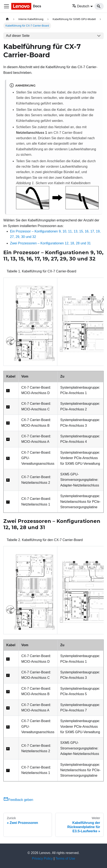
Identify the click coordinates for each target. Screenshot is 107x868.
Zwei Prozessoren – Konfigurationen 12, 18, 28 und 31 (50, 243)
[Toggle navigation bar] (6, 6)
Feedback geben (18, 800)
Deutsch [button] (81, 6)
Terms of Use (65, 858)
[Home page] (7, 19)
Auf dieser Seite (18, 36)
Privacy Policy (42, 858)
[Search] (99, 6)
